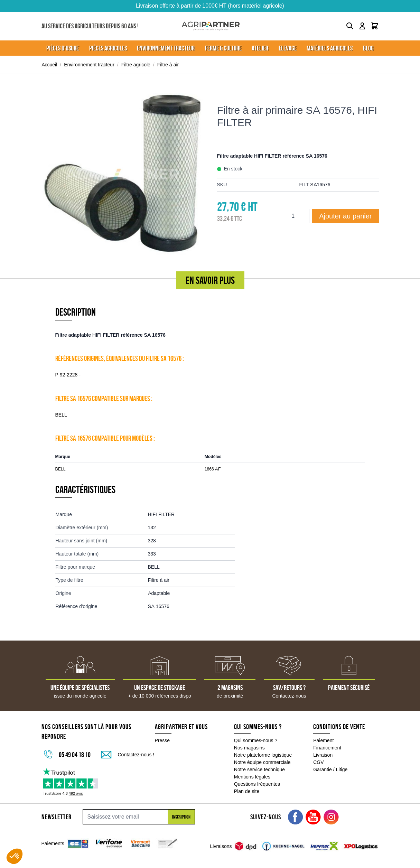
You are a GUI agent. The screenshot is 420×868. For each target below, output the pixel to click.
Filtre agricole (136, 65)
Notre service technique (259, 769)
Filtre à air (168, 65)
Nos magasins (249, 748)
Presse (162, 740)
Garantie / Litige (330, 769)
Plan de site (247, 791)
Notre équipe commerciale (262, 762)
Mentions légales (252, 777)
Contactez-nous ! (136, 755)
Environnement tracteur (89, 65)
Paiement (323, 740)
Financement (327, 748)
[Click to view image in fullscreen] (122, 174)
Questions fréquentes (257, 784)
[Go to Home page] (211, 26)
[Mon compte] (362, 26)
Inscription (181, 817)
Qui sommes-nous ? (256, 740)
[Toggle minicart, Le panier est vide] (375, 26)
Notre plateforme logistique (263, 755)
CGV (318, 762)
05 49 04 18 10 (75, 755)
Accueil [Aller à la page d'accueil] (49, 65)
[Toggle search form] (350, 26)
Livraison (323, 755)
